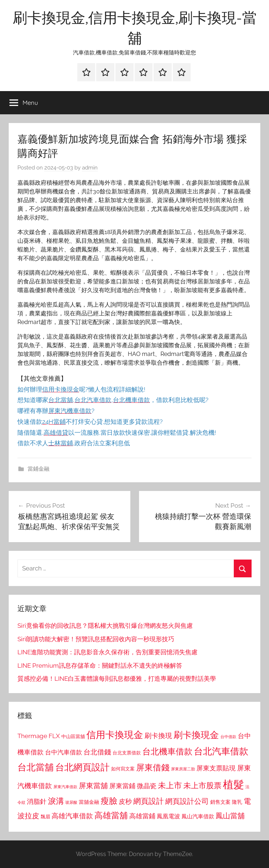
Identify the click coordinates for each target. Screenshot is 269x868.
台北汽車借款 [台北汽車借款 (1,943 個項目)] (221, 751)
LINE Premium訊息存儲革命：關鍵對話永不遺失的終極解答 (100, 666)
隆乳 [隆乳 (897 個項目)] (237, 802)
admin (90, 168)
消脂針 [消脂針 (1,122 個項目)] (37, 802)
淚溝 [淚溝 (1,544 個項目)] (56, 801)
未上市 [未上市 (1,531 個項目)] (170, 785)
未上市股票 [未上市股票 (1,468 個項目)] (202, 785)
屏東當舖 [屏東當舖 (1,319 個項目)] (93, 786)
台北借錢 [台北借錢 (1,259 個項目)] (97, 752)
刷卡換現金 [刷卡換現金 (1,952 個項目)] (196, 735)
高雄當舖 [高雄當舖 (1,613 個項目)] (111, 815)
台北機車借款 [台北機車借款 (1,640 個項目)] (167, 751)
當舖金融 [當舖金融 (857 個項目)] (89, 802)
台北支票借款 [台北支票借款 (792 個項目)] (127, 753)
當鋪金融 (38, 469)
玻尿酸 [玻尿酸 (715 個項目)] (71, 803)
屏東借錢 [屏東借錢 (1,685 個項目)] (153, 767)
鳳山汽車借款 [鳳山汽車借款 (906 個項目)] (198, 816)
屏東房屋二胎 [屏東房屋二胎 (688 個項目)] (183, 769)
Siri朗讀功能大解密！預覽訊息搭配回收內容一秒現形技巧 (96, 639)
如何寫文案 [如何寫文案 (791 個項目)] (123, 769)
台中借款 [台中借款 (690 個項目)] (228, 737)
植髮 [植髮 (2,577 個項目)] (233, 784)
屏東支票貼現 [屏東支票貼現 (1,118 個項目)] (216, 768)
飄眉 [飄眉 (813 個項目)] (45, 817)
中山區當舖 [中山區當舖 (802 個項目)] (73, 736)
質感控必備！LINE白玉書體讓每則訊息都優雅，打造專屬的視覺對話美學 (117, 679)
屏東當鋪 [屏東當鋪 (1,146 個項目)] (122, 786)
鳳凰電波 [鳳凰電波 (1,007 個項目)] (168, 816)
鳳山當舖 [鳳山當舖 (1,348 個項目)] (230, 816)
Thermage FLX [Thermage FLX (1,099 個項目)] (39, 736)
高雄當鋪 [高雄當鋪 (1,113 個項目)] (142, 816)
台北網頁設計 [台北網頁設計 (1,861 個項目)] (82, 767)
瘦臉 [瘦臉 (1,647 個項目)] (109, 801)
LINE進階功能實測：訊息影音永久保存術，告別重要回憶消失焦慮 (107, 652)
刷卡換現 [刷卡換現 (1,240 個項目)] (158, 736)
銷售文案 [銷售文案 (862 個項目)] (220, 802)
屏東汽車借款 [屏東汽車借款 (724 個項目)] (65, 787)
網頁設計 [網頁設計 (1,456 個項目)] (148, 801)
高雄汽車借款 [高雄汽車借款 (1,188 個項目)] (72, 816)
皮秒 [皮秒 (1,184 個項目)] (125, 801)
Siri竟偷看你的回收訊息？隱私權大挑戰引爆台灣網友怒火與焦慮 (105, 626)
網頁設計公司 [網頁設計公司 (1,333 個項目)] (187, 801)
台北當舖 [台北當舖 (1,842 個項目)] (36, 767)
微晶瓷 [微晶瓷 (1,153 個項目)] (147, 786)
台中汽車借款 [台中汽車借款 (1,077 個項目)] (64, 752)
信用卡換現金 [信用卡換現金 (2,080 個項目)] (115, 735)
